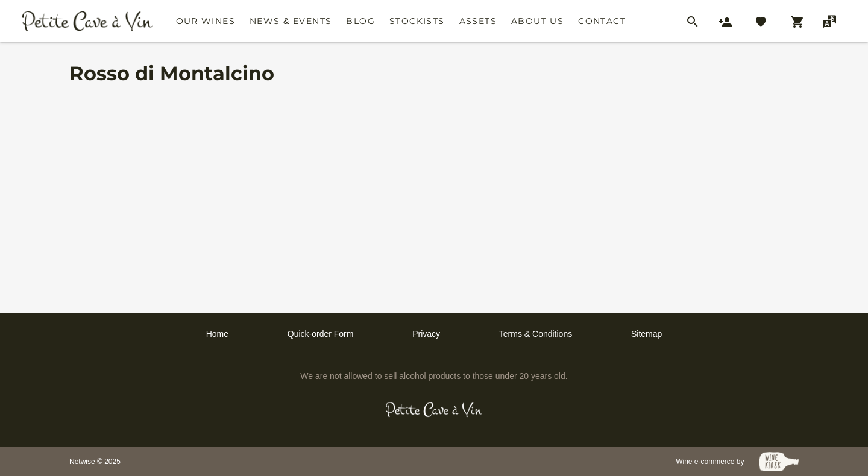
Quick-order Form (321, 334)
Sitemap (646, 334)
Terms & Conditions (536, 334)
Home (217, 334)
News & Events (291, 21)
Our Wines (206, 21)
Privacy (426, 334)
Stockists (417, 21)
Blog (360, 21)
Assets (478, 21)
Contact (602, 21)
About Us (537, 21)
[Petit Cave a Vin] (434, 410)
